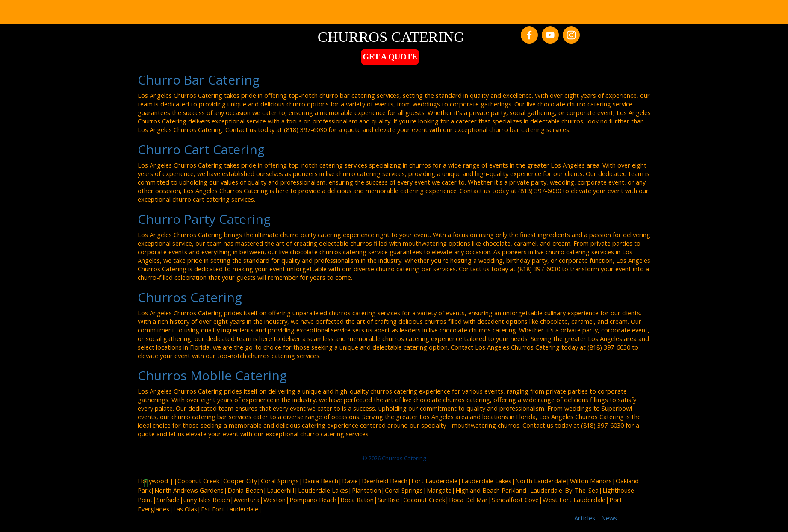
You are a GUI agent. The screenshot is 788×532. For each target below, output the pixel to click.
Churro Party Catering (204, 219)
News (609, 518)
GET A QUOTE (390, 57)
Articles (586, 518)
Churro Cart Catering (201, 149)
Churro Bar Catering (199, 80)
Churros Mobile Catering (212, 375)
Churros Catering (190, 297)
